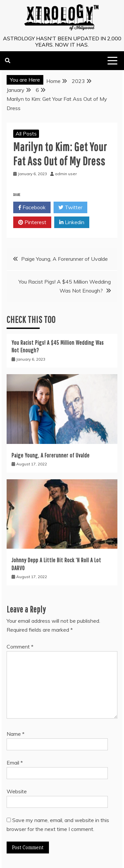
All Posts (26, 134)
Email (15, 763)
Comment (20, 647)
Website (17, 791)
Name (16, 734)
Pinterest (32, 222)
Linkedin (72, 222)
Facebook (32, 208)
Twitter (70, 208)
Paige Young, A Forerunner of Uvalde (64, 259)
